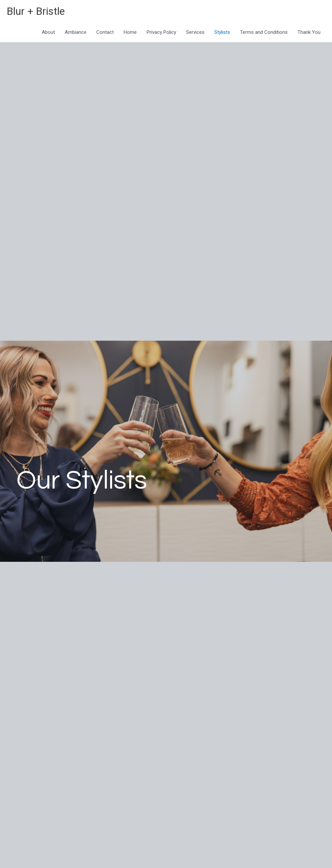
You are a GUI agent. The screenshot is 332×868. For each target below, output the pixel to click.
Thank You (309, 34)
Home (130, 34)
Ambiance (76, 34)
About (48, 34)
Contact (105, 34)
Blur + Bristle (40, 12)
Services (195, 34)
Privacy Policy (161, 34)
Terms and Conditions (264, 34)
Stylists (222, 34)
